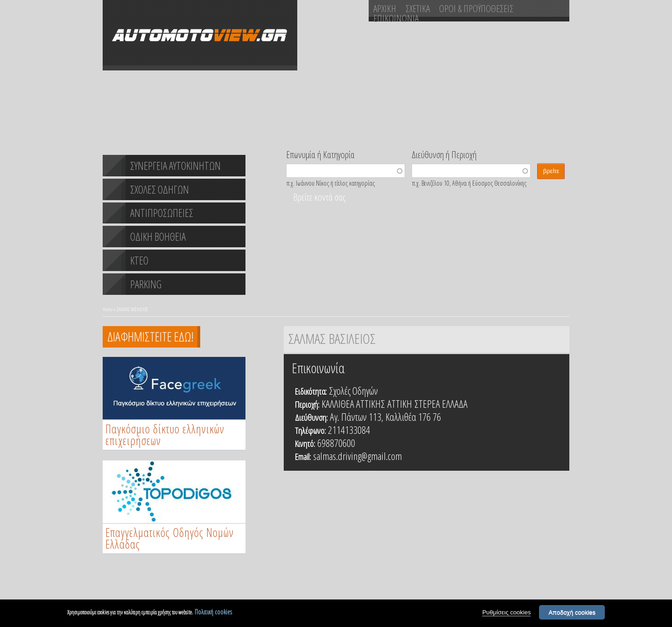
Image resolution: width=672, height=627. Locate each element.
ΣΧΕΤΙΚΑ (418, 8)
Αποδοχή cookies (572, 613)
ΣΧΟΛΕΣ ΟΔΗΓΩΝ (160, 189)
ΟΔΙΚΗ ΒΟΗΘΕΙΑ (158, 237)
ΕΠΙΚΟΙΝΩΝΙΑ (396, 18)
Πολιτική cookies (213, 612)
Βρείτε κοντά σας (319, 197)
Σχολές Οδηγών (353, 390)
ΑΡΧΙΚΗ (385, 8)
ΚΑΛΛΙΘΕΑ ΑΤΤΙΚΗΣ (353, 404)
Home (108, 309)
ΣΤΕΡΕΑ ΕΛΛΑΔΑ (441, 404)
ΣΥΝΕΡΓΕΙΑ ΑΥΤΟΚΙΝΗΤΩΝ (175, 166)
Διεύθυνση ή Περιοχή (444, 154)
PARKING (146, 284)
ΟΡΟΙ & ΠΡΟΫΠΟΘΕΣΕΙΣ (476, 8)
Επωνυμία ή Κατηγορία (320, 154)
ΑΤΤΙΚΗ (400, 404)
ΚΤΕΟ (139, 260)
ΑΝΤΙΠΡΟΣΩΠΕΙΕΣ (162, 213)
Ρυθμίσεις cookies (506, 613)
